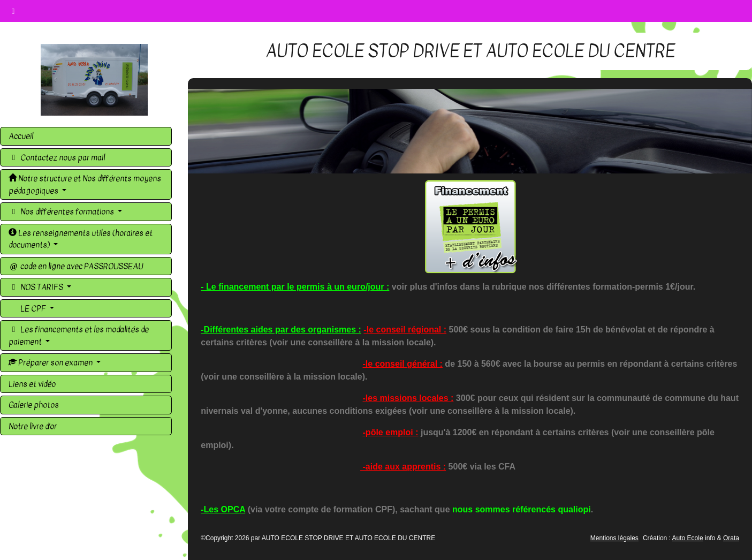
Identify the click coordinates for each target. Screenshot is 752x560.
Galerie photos (34, 405)
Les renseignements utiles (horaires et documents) (81, 239)
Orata (731, 538)
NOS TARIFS (37, 287)
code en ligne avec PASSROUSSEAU (76, 266)
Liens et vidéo (32, 384)
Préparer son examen (51, 362)
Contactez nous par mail (57, 157)
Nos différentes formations (62, 211)
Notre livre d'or (33, 426)
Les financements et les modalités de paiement (79, 335)
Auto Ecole (688, 538)
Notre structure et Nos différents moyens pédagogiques (85, 184)
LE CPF (33, 308)
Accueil (21, 136)
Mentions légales (614, 538)
